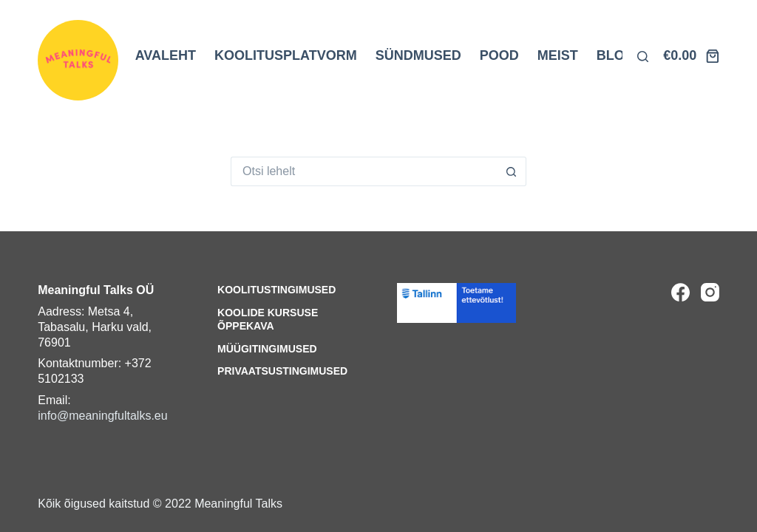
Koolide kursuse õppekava (268, 319)
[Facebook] (680, 292)
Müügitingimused (267, 349)
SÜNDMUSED (418, 55)
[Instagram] (710, 292)
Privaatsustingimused (282, 371)
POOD (499, 55)
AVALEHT (166, 55)
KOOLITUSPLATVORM (286, 55)
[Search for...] (364, 171)
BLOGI (618, 55)
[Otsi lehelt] (643, 57)
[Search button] (512, 171)
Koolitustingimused (276, 290)
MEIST (558, 55)
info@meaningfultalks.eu (102, 416)
